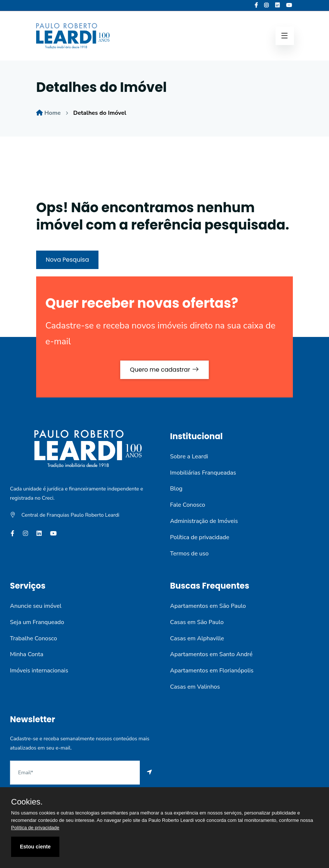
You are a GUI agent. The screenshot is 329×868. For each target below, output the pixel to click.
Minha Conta (27, 654)
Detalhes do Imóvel (100, 113)
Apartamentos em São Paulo (208, 606)
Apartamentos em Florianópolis (212, 671)
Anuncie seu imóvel (36, 606)
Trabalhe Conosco (34, 638)
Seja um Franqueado (37, 622)
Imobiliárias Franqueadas (203, 473)
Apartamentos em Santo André (211, 654)
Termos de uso (189, 554)
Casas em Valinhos (195, 687)
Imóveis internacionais (39, 671)
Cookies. (27, 802)
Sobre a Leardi (189, 457)
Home (52, 113)
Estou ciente (35, 847)
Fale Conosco (188, 505)
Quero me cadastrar (164, 370)
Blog (176, 489)
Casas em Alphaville (197, 638)
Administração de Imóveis (204, 521)
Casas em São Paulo (197, 622)
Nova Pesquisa (67, 260)
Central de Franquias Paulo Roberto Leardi (70, 515)
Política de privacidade (200, 537)
